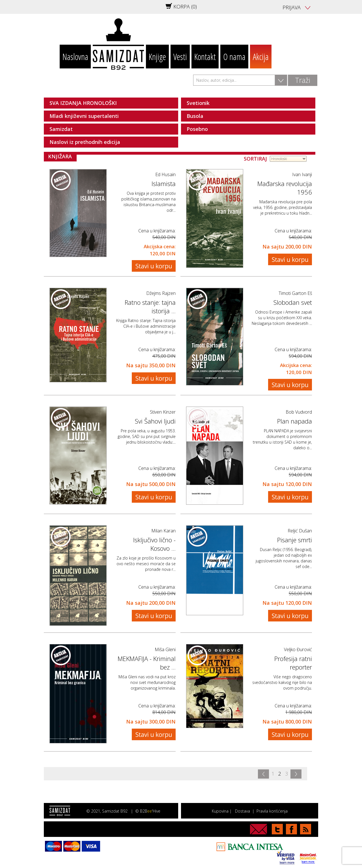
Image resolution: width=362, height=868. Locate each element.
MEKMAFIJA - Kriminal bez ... (147, 663)
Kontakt (205, 57)
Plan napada (295, 421)
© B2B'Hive (148, 811)
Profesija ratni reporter (293, 663)
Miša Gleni (165, 649)
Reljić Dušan (300, 531)
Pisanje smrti (295, 540)
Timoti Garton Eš (295, 293)
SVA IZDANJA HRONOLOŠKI (83, 103)
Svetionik (198, 103)
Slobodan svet (293, 302)
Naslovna (75, 57)
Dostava (243, 811)
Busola (195, 116)
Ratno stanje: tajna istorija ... (150, 306)
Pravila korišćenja (272, 811)
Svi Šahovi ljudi (155, 421)
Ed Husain (165, 174)
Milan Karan (163, 531)
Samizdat (61, 129)
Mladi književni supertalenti (84, 116)
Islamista (164, 183)
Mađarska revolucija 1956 (285, 188)
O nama (234, 57)
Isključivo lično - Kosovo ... (154, 544)
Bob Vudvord (299, 412)
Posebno (197, 129)
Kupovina (220, 811)
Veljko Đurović (298, 649)
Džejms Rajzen (161, 293)
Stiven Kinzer (163, 412)
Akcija (261, 57)
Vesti (180, 57)
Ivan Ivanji (302, 174)
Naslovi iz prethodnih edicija (85, 142)
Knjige (157, 57)
